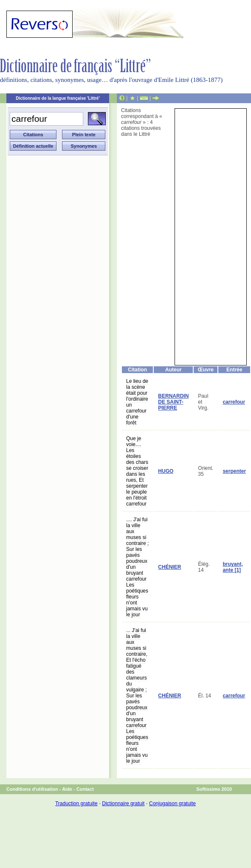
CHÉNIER (169, 567)
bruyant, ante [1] (233, 567)
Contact (85, 789)
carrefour (234, 402)
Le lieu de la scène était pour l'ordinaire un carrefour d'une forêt (137, 402)
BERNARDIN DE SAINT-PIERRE (173, 402)
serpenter (234, 471)
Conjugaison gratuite (172, 803)
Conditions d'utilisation (32, 789)
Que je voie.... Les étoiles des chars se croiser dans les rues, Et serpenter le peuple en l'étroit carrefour (137, 471)
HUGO (166, 471)
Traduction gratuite (76, 803)
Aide (67, 789)
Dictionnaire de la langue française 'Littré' (58, 98)
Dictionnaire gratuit (123, 803)
